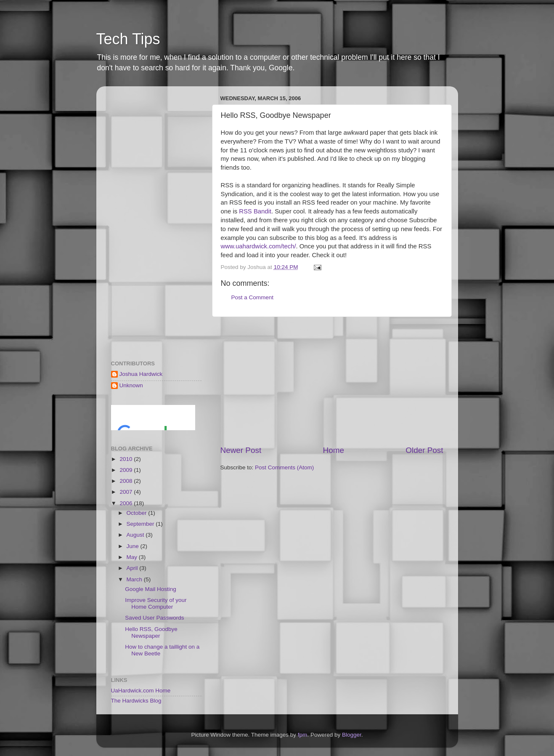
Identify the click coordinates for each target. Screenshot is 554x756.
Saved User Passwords (154, 618)
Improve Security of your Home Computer (156, 603)
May (133, 557)
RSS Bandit (255, 211)
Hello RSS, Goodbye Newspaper (151, 632)
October (138, 513)
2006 (127, 503)
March (135, 579)
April (133, 568)
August (136, 535)
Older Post (424, 450)
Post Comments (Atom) (284, 467)
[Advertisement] (332, 381)
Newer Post (241, 450)
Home (334, 450)
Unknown (131, 385)
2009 (127, 470)
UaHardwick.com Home (141, 691)
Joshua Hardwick (141, 374)
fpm (303, 735)
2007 (127, 492)
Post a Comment (253, 297)
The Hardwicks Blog (136, 701)
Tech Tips (128, 39)
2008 (127, 481)
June (134, 546)
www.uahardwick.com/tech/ (258, 246)
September (141, 524)
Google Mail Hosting (151, 589)
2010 (127, 459)
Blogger (352, 735)
